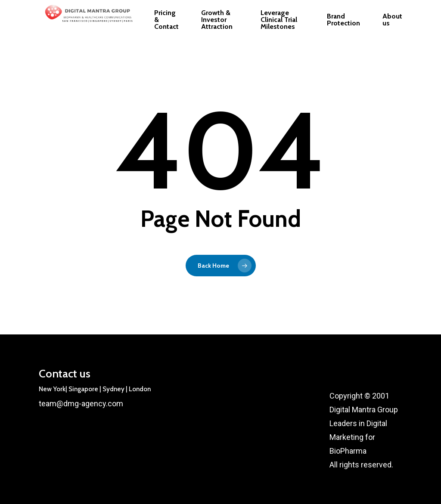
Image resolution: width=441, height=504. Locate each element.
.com (115, 404)
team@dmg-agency (72, 404)
